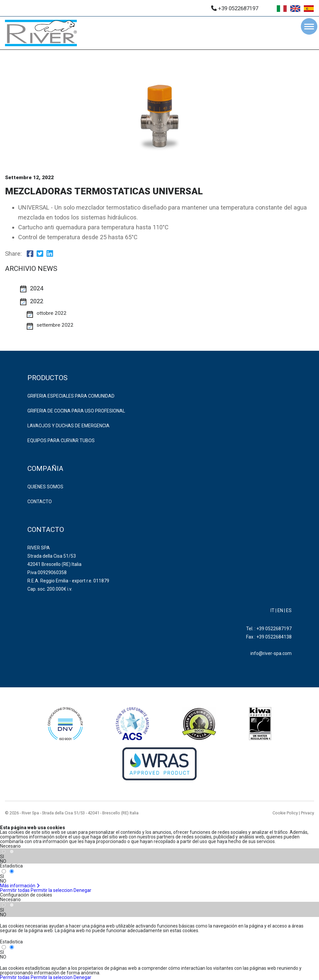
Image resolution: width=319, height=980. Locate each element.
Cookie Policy (285, 813)
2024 (37, 288)
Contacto (40, 502)
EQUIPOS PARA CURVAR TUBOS (61, 441)
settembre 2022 (55, 325)
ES (289, 610)
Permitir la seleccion (52, 890)
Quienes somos (45, 487)
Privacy (307, 813)
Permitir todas (15, 890)
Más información (20, 886)
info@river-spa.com (271, 653)
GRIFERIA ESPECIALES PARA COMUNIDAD (71, 396)
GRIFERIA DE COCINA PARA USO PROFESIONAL (76, 411)
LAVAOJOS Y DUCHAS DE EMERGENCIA (68, 426)
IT (272, 610)
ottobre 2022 (52, 313)
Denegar (82, 890)
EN (280, 610)
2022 (37, 301)
